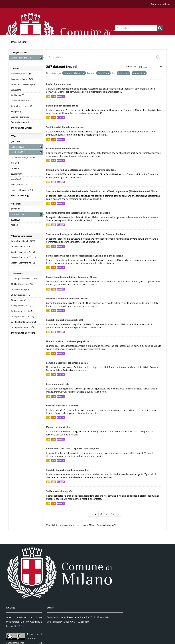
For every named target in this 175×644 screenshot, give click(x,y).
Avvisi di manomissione (59, 84)
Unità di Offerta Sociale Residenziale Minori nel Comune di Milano (81, 170)
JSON (53, 96)
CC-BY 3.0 (19, 626)
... (106, 514)
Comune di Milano (160, 4)
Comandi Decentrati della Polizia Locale (67, 363)
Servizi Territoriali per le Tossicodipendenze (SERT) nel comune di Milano (84, 256)
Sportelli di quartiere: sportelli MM (64, 320)
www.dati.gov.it (34, 622)
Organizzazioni (113, 30)
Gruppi (131, 30)
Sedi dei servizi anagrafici (60, 491)
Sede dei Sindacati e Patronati (62, 406)
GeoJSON (61, 96)
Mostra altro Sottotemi (23, 333)
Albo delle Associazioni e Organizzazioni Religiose (72, 448)
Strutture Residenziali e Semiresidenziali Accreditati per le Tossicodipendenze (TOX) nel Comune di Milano (102, 191)
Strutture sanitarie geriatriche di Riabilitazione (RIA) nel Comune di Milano (85, 234)
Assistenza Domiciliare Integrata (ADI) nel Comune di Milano (78, 213)
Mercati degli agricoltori (59, 427)
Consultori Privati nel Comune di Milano (67, 298)
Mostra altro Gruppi (22, 128)
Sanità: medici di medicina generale (65, 127)
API (90, 525)
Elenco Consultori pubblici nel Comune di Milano (72, 277)
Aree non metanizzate (58, 384)
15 (112, 514)
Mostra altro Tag (20, 195)
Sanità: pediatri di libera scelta (62, 106)
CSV (48, 96)
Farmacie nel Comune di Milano (63, 148)
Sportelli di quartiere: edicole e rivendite (67, 470)
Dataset (95, 30)
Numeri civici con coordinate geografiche (68, 341)
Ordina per (131, 66)
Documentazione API (106, 525)
